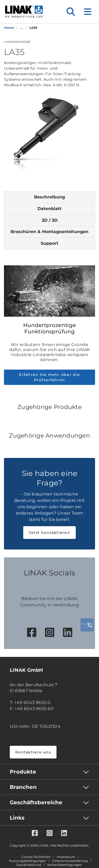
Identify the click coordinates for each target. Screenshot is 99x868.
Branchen (23, 787)
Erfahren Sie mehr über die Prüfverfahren (49, 377)
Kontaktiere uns (33, 752)
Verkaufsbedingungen (64, 865)
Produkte (23, 772)
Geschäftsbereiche (36, 802)
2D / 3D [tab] (50, 220)
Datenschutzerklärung (70, 861)
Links (17, 818)
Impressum (66, 857)
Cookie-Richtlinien (36, 857)
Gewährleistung (28, 865)
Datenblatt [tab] (49, 209)
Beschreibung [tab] (49, 197)
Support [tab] (49, 243)
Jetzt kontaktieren (49, 533)
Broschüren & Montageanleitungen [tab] (49, 232)
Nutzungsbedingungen (27, 861)
